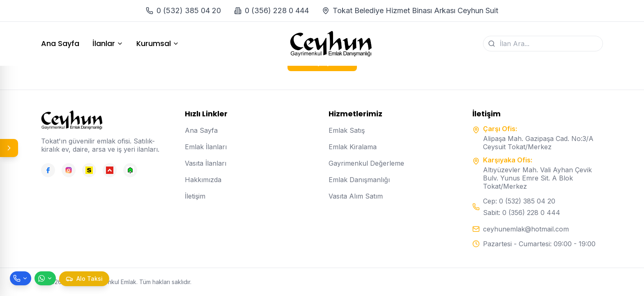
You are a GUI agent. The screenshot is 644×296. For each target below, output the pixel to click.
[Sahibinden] (89, 170)
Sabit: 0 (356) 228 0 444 (522, 213)
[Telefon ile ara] (21, 278)
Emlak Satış (347, 130)
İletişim (195, 196)
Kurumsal (158, 44)
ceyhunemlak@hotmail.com (526, 229)
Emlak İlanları (206, 147)
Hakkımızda (203, 180)
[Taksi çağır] (84, 279)
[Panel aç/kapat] (9, 148)
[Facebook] (48, 170)
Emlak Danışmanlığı (359, 180)
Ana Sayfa (60, 44)
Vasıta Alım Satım (356, 196)
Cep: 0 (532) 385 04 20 (519, 201)
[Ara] (492, 44)
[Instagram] (69, 170)
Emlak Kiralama (353, 147)
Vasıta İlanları (206, 163)
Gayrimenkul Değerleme (366, 163)
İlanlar (108, 44)
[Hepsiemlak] (110, 170)
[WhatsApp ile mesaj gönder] (45, 278)
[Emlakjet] (130, 170)
